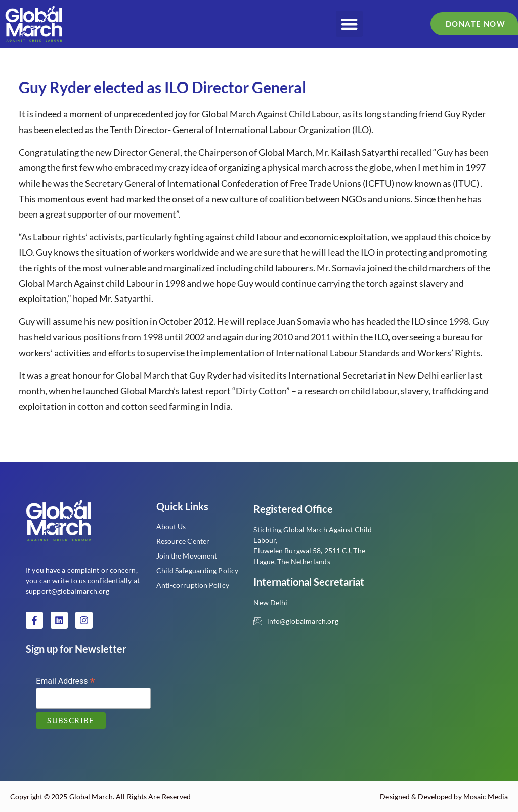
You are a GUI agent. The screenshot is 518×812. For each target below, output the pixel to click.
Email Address (66, 681)
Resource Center (183, 541)
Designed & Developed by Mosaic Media (444, 797)
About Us (171, 526)
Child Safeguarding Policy (198, 570)
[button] (349, 24)
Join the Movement (187, 556)
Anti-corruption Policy (193, 585)
